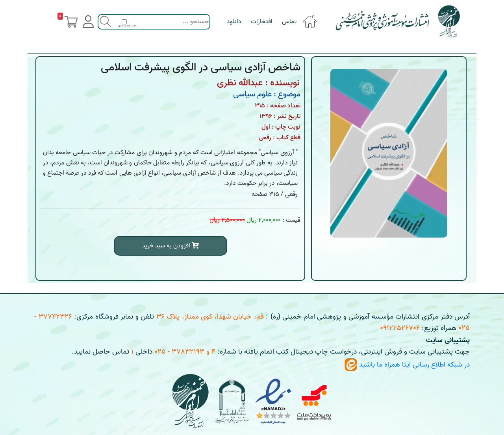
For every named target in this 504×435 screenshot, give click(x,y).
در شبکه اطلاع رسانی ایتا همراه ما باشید (407, 365)
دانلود (234, 22)
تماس (289, 22)
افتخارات (262, 22)
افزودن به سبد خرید (170, 246)
